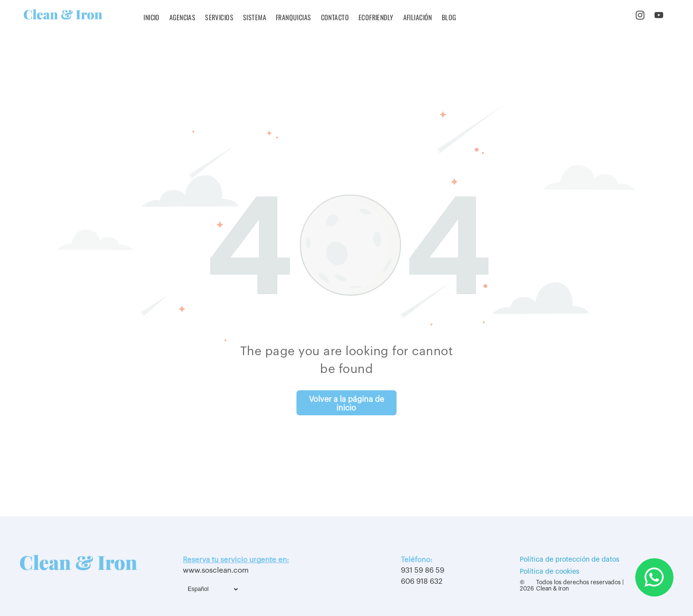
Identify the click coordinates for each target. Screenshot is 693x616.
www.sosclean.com (216, 571)
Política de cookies (550, 572)
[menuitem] (152, 17)
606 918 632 (422, 582)
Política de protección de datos (570, 560)
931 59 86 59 (423, 571)
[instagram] (640, 17)
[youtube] (659, 17)
